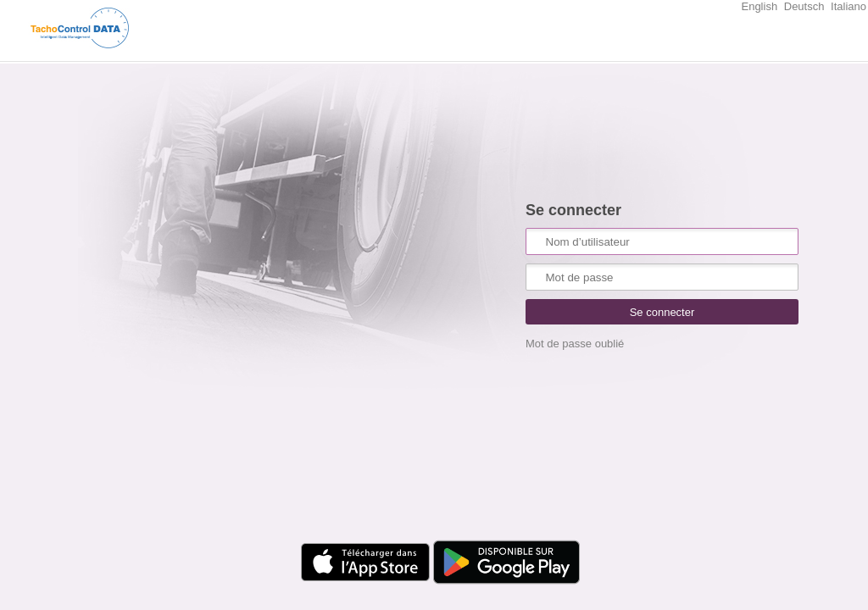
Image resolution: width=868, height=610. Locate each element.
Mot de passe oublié (575, 344)
